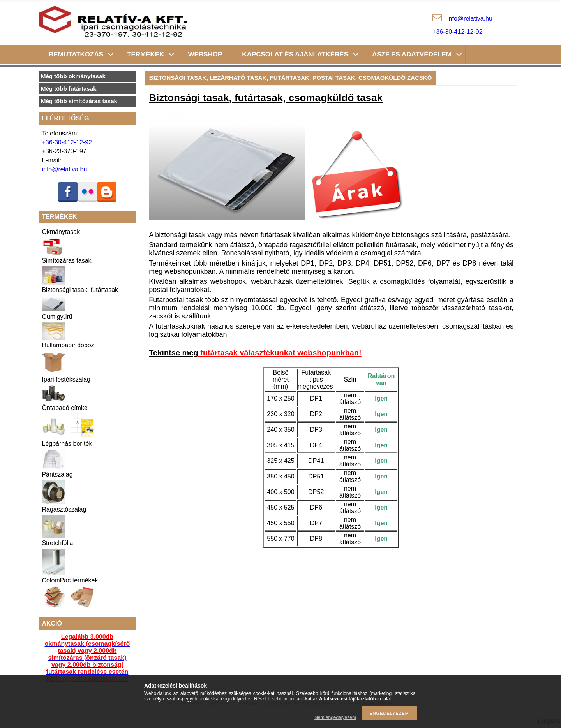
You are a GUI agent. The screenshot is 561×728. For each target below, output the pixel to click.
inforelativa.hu (470, 18)
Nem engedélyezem (335, 717)
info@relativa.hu (64, 169)
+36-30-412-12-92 (458, 32)
